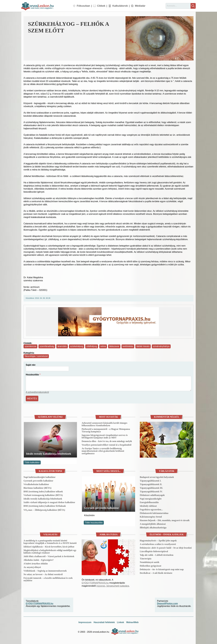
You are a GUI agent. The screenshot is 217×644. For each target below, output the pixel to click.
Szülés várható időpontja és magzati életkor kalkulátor (49, 502)
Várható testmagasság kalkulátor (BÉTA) (43, 494)
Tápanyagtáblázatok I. (151, 480)
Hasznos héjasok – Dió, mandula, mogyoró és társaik (165, 520)
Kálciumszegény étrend (151, 516)
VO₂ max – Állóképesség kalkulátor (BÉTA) (44, 509)
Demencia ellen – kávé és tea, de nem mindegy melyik (107, 441)
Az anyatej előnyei (32, 566)
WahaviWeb (132, 622)
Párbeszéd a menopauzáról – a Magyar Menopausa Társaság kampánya (106, 430)
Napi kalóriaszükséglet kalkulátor (40, 476)
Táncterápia (146, 558)
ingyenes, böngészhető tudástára (113, 585)
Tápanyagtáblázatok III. (151, 487)
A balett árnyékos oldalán (36, 563)
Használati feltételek (104, 622)
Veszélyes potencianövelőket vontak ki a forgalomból (106, 444)
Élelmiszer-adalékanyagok (152, 494)
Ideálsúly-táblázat (148, 505)
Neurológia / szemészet (36, 356)
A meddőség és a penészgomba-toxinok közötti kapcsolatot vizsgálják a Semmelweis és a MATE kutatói (50, 541)
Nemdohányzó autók (150, 561)
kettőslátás (128, 346)
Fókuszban (83, 6)
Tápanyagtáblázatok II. (151, 484)
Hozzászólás (32, 375)
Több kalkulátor (32, 462)
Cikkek (101, 6)
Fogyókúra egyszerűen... (151, 509)
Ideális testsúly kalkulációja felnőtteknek (49, 453)
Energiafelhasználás (149, 502)
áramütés (62, 346)
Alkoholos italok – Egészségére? (39, 559)
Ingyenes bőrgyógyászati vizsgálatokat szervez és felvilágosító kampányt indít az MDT (105, 436)
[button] (159, 38)
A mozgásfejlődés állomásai (153, 523)
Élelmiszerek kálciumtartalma (154, 512)
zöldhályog (92, 346)
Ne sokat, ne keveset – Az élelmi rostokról (43, 574)
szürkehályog (77, 346)
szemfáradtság (47, 346)
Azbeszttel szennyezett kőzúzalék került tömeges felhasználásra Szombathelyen (104, 424)
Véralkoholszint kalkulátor (36, 484)
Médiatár (140, 6)
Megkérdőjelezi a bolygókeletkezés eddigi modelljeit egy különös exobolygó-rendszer (50, 551)
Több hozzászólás (94, 522)
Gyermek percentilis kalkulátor (38, 480)
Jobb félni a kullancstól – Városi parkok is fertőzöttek (49, 556)
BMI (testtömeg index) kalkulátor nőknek (43, 491)
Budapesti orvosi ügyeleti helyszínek (157, 476)
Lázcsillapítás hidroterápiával (154, 551)
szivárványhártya (161, 346)
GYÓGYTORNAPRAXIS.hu (95, 582)
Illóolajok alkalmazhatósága (153, 527)
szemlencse (30, 346)
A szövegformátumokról (37, 392)
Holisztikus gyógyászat (151, 565)
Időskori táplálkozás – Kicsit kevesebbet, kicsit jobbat (49, 546)
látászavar (114, 346)
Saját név (31, 365)
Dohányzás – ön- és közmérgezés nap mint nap (162, 569)
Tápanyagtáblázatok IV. (151, 491)
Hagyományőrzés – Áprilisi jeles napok (158, 540)
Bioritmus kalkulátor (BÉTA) (37, 487)
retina (103, 346)
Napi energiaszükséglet (151, 498)
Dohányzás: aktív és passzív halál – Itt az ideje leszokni (166, 547)
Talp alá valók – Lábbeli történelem (157, 554)
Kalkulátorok (120, 6)
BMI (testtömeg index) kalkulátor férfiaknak (45, 505)
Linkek (120, 622)
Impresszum (85, 622)
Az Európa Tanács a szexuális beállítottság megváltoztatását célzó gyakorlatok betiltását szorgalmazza (103, 450)
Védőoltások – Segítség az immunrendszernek (45, 570)
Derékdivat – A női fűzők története (156, 572)
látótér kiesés (143, 346)
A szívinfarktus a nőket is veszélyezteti (158, 543)
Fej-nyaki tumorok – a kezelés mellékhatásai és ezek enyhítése (48, 579)
